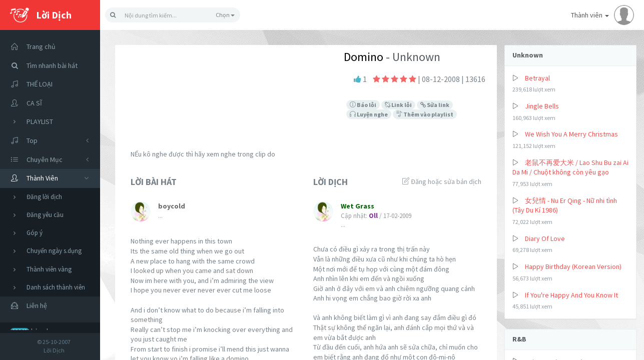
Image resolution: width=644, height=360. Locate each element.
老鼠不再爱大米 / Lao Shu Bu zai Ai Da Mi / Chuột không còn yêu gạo (570, 167)
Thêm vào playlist (425, 114)
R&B (519, 339)
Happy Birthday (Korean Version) (573, 266)
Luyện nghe (369, 114)
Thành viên (602, 15)
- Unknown (412, 57)
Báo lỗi (363, 105)
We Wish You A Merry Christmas (571, 134)
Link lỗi (398, 105)
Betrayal (537, 78)
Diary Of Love (545, 238)
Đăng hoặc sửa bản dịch (442, 181)
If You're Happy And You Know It (571, 295)
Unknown (528, 55)
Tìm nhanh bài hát (41, 66)
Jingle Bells (542, 106)
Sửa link (435, 105)
